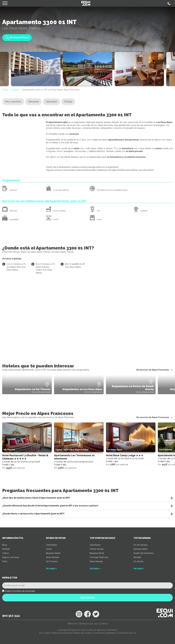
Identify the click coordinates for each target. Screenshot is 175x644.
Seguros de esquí (11, 557)
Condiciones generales (104, 633)
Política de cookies (82, 633)
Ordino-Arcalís (97, 549)
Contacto (103, 624)
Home (5, 90)
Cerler (49, 549)
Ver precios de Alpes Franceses (153, 370)
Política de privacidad (61, 633)
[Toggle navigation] (5, 3)
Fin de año (138, 561)
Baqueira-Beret (53, 553)
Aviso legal (44, 633)
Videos (6, 553)
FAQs (5, 561)
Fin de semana (140, 545)
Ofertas (68, 102)
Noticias (6, 549)
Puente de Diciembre (144, 553)
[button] (169, 3)
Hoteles (15, 90)
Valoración (51, 102)
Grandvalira (51, 545)
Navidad (137, 557)
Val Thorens (52, 561)
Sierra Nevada (52, 557)
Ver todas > (51, 569)
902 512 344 (11, 616)
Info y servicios (13, 102)
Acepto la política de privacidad (20, 591)
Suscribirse (87, 598)
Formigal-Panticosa (99, 557)
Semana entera (140, 549)
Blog (5, 545)
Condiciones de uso (126, 633)
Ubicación (33, 102)
